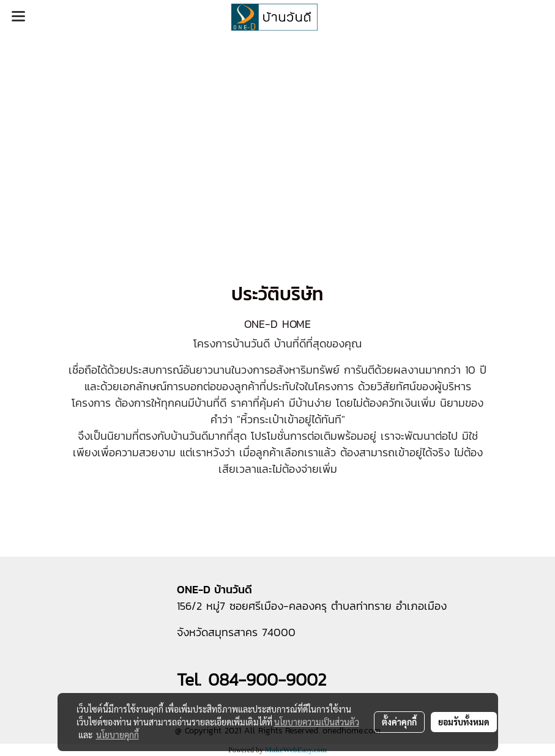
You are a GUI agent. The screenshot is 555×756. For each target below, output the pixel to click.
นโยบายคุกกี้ (117, 735)
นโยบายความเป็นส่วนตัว (317, 722)
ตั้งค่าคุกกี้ (399, 722)
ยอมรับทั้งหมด (464, 722)
